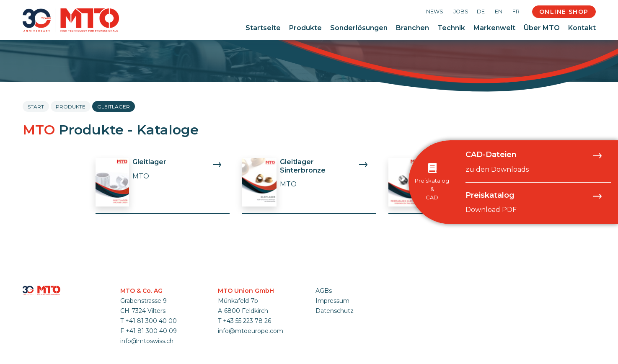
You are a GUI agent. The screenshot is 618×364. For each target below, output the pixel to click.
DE (481, 12)
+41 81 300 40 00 (151, 321)
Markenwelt (494, 28)
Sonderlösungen (359, 28)
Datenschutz (335, 311)
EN (499, 12)
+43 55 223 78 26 (247, 321)
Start (36, 107)
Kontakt (582, 28)
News (435, 12)
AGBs (324, 291)
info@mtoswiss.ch (147, 341)
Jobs (461, 12)
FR (516, 12)
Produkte (305, 28)
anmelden (326, 321)
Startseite (263, 28)
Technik (451, 28)
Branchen (412, 28)
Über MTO (542, 28)
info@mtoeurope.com (251, 331)
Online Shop (564, 12)
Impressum (332, 301)
